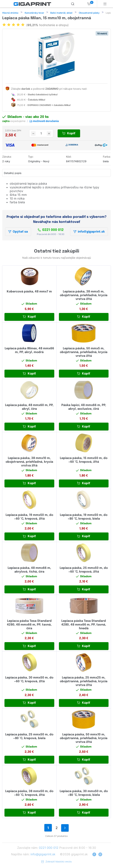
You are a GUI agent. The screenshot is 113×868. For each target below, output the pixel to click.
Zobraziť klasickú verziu (57, 862)
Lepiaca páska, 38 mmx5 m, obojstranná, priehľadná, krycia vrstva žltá (84, 296)
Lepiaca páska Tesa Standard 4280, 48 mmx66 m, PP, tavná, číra (29, 625)
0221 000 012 (51, 230)
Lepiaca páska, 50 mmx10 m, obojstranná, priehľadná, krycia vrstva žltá (84, 739)
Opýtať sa (18, 232)
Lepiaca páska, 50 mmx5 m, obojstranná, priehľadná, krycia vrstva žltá (84, 353)
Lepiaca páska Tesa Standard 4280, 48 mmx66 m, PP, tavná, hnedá (84, 625)
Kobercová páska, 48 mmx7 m (29, 292)
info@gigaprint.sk (89, 232)
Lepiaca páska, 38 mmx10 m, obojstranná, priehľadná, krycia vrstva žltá (29, 462)
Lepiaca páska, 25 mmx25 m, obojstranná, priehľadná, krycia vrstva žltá (84, 682)
